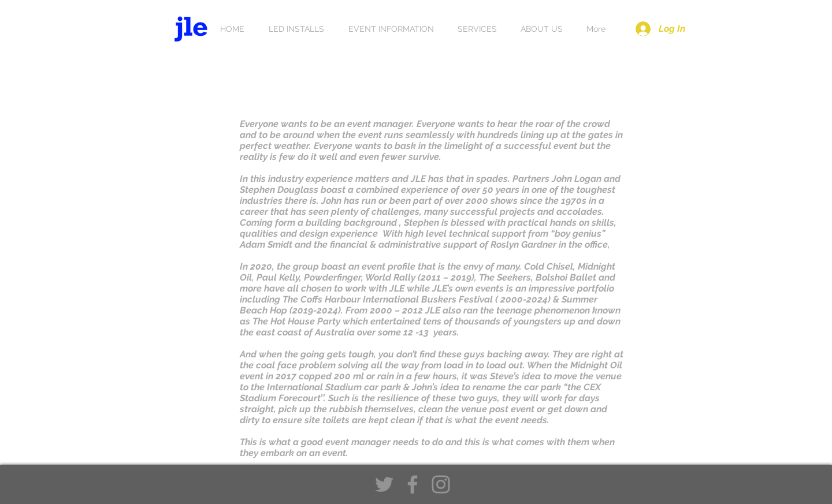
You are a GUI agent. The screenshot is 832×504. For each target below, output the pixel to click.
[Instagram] (441, 484)
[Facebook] (413, 484)
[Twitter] (384, 484)
